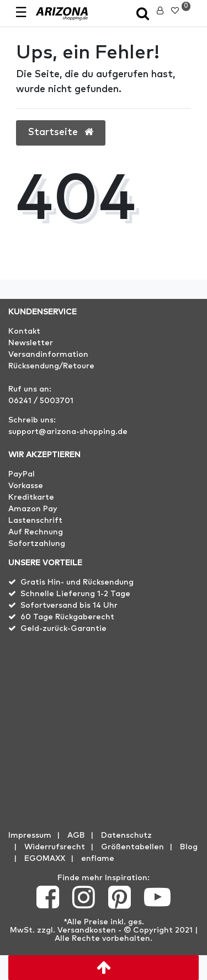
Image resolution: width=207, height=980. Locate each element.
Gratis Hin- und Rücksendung (77, 582)
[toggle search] (143, 15)
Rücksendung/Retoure (51, 366)
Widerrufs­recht (55, 847)
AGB (76, 836)
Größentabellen (132, 847)
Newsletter (31, 343)
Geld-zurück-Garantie (63, 629)
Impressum (30, 836)
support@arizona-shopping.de (68, 432)
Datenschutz (126, 836)
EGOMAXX (45, 859)
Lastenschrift (35, 521)
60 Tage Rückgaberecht (67, 617)
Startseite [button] (61, 132)
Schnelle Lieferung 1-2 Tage (75, 594)
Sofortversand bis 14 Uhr (69, 606)
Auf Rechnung (36, 532)
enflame (98, 859)
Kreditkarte (31, 497)
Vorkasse (26, 486)
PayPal (22, 474)
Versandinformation (48, 355)
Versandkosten (87, 930)
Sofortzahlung (37, 544)
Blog (189, 847)
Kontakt (24, 331)
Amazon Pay (33, 509)
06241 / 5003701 (41, 401)
